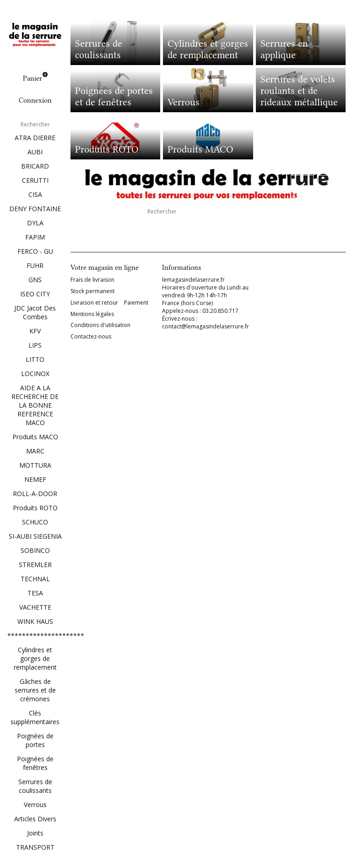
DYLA (35, 223)
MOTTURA (35, 465)
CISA (35, 194)
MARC (35, 451)
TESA (35, 593)
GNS (35, 280)
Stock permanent (92, 291)
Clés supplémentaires (35, 717)
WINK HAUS (35, 621)
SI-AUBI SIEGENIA (35, 536)
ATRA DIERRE (35, 138)
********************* (35, 636)
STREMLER (35, 565)
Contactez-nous (91, 337)
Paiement (136, 303)
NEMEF (35, 479)
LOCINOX (35, 374)
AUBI (35, 152)
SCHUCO (35, 522)
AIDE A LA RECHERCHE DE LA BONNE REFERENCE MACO (35, 405)
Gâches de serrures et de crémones (35, 690)
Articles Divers (35, 819)
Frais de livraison (92, 280)
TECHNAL (35, 579)
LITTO (35, 359)
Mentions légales (92, 314)
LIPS (35, 345)
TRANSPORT (35, 847)
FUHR (35, 265)
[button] (302, 186)
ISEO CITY (35, 294)
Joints (35, 833)
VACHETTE (35, 607)
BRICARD (35, 166)
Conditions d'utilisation (100, 325)
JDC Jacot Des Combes (35, 312)
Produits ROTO (35, 508)
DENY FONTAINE (35, 209)
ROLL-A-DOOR (35, 494)
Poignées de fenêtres (35, 763)
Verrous (35, 805)
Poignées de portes (35, 740)
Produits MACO (35, 437)
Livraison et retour (94, 303)
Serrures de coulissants (35, 786)
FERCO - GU (35, 251)
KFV (35, 331)
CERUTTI (35, 180)
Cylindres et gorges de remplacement (35, 658)
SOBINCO (35, 550)
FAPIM (35, 237)
